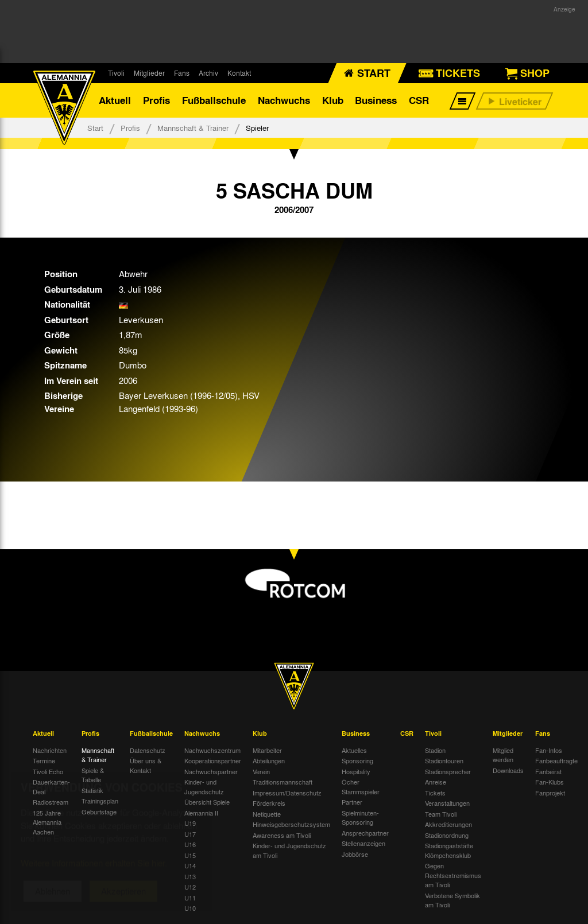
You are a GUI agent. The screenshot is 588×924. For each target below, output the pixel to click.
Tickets (435, 793)
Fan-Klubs (550, 782)
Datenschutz (148, 750)
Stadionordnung (447, 835)
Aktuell (115, 100)
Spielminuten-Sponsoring (360, 818)
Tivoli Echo (48, 771)
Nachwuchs (284, 100)
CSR (419, 100)
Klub (333, 100)
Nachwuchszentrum (212, 750)
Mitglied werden (503, 755)
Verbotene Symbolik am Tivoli (452, 900)
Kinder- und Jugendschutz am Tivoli (289, 850)
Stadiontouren (444, 760)
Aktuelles (354, 750)
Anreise (436, 782)
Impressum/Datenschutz (287, 793)
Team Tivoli (441, 814)
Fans (182, 73)
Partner (352, 802)
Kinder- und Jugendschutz (204, 787)
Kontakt (239, 73)
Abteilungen (269, 760)
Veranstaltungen (447, 803)
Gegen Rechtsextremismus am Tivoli (453, 875)
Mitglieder (149, 73)
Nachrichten (50, 750)
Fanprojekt (550, 793)
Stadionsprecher (448, 771)
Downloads (508, 770)
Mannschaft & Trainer (193, 128)
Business (376, 100)
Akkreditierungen (448, 824)
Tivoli (116, 73)
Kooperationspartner (213, 760)
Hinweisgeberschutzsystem (291, 824)
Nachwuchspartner (211, 771)
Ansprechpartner (365, 833)
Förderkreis (269, 803)
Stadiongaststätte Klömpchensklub (449, 850)
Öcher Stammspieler (361, 787)
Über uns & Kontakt (146, 765)
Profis (156, 100)
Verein (261, 771)
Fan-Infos (549, 750)
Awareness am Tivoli (282, 835)
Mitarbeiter (267, 750)
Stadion (435, 750)
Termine (44, 760)
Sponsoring (357, 760)
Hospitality (356, 771)
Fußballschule (214, 100)
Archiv (208, 73)
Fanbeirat (548, 771)
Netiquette (267, 814)
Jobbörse (355, 854)
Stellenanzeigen (363, 843)
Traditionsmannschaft (283, 782)
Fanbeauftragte (556, 760)
